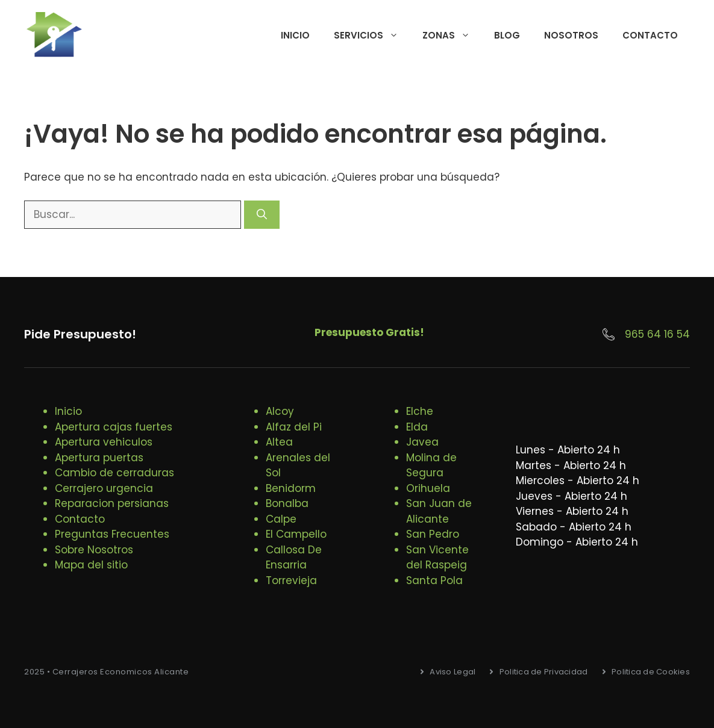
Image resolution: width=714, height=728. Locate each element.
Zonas (452, 36)
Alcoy (280, 411)
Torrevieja (291, 580)
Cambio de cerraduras (114, 473)
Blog (507, 35)
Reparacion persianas (112, 503)
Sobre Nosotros (94, 550)
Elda (417, 427)
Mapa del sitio (91, 565)
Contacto (650, 35)
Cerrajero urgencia (104, 488)
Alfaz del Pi (294, 427)
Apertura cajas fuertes (114, 427)
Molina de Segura (431, 465)
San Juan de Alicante (439, 511)
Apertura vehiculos (104, 442)
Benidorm (291, 488)
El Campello (296, 534)
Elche (420, 411)
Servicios (372, 36)
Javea (422, 442)
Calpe (281, 519)
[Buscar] (262, 215)
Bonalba (287, 503)
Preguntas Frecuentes (112, 534)
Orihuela (428, 488)
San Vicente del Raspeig (437, 558)
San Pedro (433, 534)
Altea (279, 442)
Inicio (295, 35)
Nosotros (571, 35)
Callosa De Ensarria (294, 558)
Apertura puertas (99, 458)
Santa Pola (434, 580)
